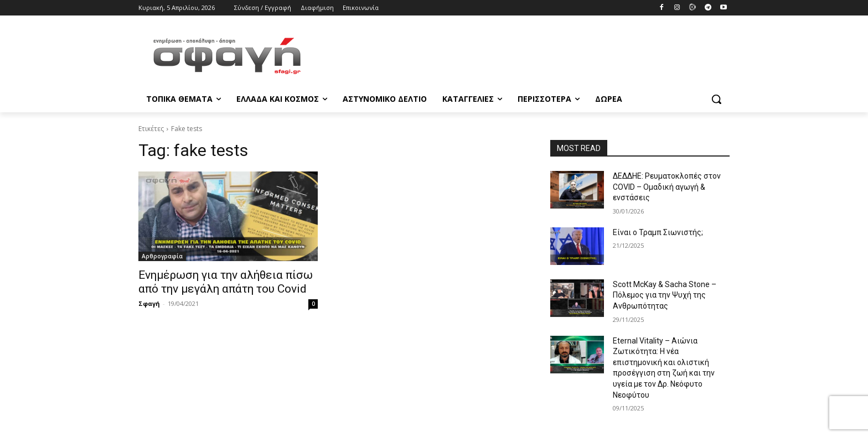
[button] (716, 99)
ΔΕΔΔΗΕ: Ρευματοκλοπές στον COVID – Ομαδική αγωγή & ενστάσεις (667, 187)
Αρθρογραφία (162, 256)
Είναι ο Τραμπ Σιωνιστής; (658, 232)
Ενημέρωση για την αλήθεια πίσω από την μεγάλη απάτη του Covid (226, 282)
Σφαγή (149, 303)
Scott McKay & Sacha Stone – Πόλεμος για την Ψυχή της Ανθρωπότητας (665, 295)
